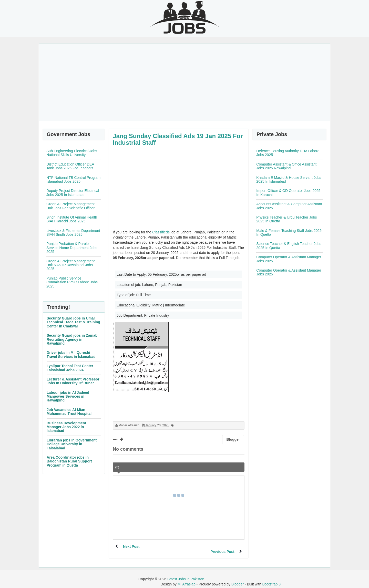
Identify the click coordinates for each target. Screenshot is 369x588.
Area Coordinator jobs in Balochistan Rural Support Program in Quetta (69, 461)
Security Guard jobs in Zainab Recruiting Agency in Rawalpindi (72, 339)
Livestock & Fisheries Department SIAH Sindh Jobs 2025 (73, 233)
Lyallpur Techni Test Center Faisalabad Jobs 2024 (70, 368)
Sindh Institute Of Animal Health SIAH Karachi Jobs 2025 (72, 219)
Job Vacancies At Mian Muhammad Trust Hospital (69, 412)
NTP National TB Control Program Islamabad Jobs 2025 (73, 179)
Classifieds (161, 232)
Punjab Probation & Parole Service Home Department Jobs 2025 (72, 248)
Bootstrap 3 (271, 579)
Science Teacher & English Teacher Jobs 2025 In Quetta (289, 246)
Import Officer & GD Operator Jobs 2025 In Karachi (288, 193)
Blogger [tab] (233, 439)
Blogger (238, 579)
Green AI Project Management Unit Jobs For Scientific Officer (70, 206)
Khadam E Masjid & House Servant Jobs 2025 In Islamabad (289, 179)
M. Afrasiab (187, 579)
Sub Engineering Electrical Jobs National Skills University (72, 153)
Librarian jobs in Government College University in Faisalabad (72, 444)
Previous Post (222, 546)
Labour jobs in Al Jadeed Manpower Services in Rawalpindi (68, 396)
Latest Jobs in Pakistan (186, 574)
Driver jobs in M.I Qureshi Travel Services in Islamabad (71, 354)
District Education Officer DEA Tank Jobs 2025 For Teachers (70, 166)
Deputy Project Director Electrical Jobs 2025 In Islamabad (73, 193)
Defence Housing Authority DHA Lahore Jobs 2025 (288, 153)
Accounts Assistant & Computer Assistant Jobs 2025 (289, 206)
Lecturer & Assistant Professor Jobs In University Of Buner (73, 381)
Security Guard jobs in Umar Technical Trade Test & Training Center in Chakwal (73, 322)
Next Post (131, 546)
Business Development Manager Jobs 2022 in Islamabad (66, 427)
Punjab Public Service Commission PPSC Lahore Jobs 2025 (72, 282)
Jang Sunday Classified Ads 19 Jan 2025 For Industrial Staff (178, 139)
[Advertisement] (184, 82)
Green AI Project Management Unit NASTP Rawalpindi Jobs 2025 (70, 265)
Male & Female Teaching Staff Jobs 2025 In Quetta (289, 233)
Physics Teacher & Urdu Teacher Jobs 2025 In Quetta (286, 219)
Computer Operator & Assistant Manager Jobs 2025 (289, 259)
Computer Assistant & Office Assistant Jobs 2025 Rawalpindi (286, 166)
